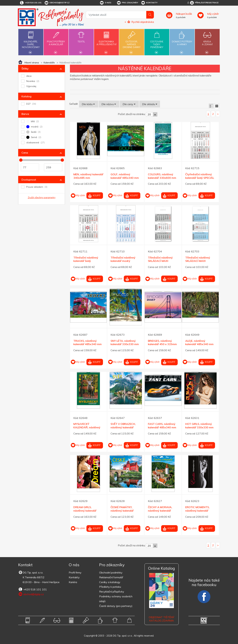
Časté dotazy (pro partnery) (116, 606)
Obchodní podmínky (111, 572)
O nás (105, 3)
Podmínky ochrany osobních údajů (116, 599)
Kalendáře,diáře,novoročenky (31, 42)
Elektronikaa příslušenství (106, 41)
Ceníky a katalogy (110, 582)
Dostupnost (29, 180)
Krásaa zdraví (207, 41)
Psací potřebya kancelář (56, 41)
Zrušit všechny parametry (42, 197)
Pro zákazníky (127, 3)
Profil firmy (75, 572)
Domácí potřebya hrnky (182, 41)
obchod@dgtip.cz (57, 3)
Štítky (25, 69)
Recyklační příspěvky (112, 592)
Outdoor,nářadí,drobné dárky (132, 42)
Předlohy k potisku (110, 587)
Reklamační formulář (111, 577)
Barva (25, 114)
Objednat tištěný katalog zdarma (161, 619)
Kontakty (149, 3)
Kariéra (73, 582)
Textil (81, 40)
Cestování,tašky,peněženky (157, 42)
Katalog (26, 96)
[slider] (21, 160)
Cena (25, 153)
